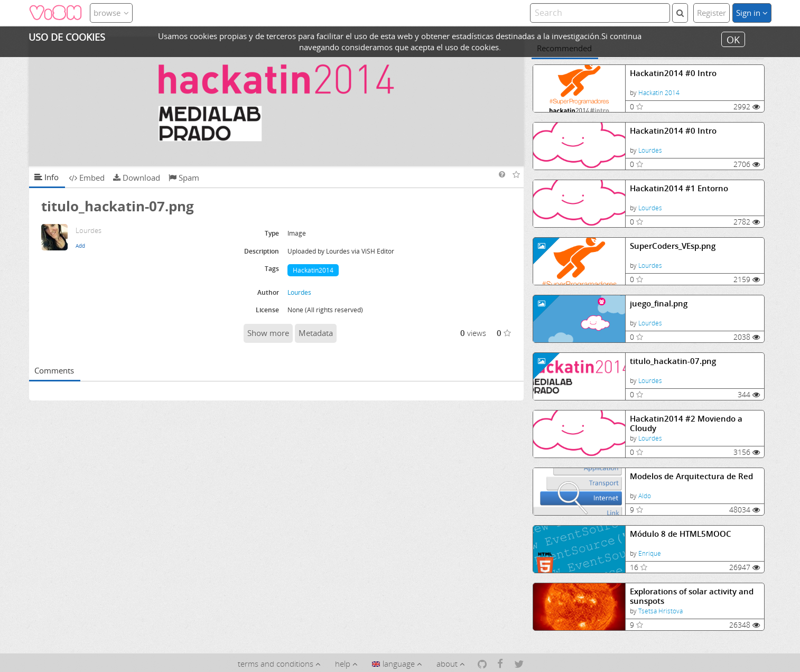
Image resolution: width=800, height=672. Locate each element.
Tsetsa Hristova (661, 611)
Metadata (316, 333)
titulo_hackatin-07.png (673, 361)
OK (733, 39)
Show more (268, 333)
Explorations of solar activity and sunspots (692, 596)
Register (711, 13)
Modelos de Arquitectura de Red (691, 476)
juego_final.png (659, 304)
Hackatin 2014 (659, 93)
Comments (54, 370)
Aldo (645, 496)
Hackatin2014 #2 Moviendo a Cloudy (686, 423)
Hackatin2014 (313, 270)
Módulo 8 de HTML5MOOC (681, 534)
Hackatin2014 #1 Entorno (679, 188)
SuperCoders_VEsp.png (673, 246)
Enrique (650, 553)
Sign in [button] (752, 13)
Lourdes (650, 150)
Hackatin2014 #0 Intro (673, 73)
